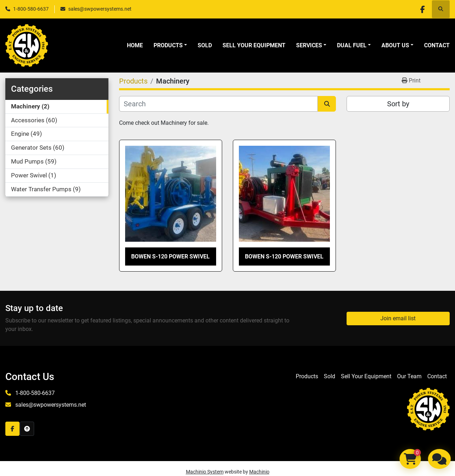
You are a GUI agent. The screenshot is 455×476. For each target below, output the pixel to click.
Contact (437, 45)
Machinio (259, 472)
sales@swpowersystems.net (100, 9)
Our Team (409, 376)
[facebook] (422, 9)
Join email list (398, 318)
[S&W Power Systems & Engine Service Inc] (428, 409)
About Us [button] (395, 45)
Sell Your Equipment (254, 45)
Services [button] (309, 45)
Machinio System (205, 472)
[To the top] (27, 429)
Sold (205, 45)
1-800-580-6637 (31, 9)
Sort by (398, 104)
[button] (170, 46)
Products (168, 45)
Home (135, 45)
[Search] (218, 104)
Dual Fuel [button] (352, 45)
